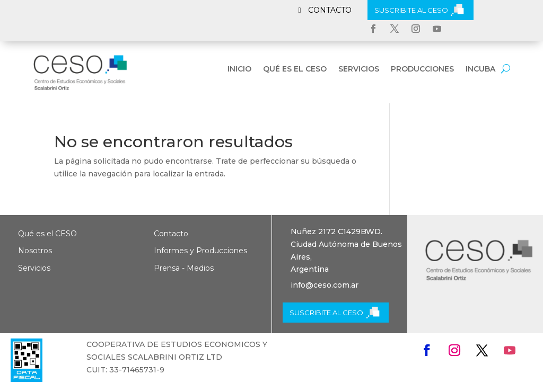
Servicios (359, 69)
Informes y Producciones (200, 251)
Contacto (171, 234)
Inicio (239, 69)
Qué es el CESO (295, 69)
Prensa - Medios (184, 268)
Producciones (422, 69)
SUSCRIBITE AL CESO (411, 10)
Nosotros (35, 251)
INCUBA (480, 69)
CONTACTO (330, 10)
